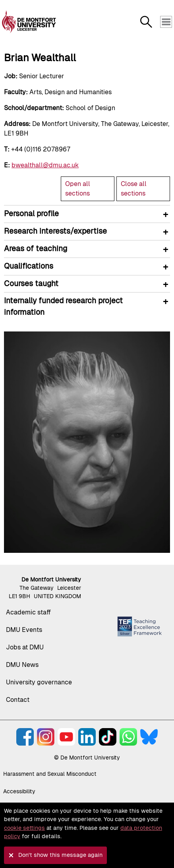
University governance (39, 682)
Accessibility (19, 791)
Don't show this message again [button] (60, 855)
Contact (18, 700)
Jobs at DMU (25, 647)
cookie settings (24, 828)
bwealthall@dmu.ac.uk (45, 165)
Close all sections (134, 189)
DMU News (22, 665)
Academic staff (28, 612)
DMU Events (24, 630)
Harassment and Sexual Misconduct (50, 774)
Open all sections (78, 189)
